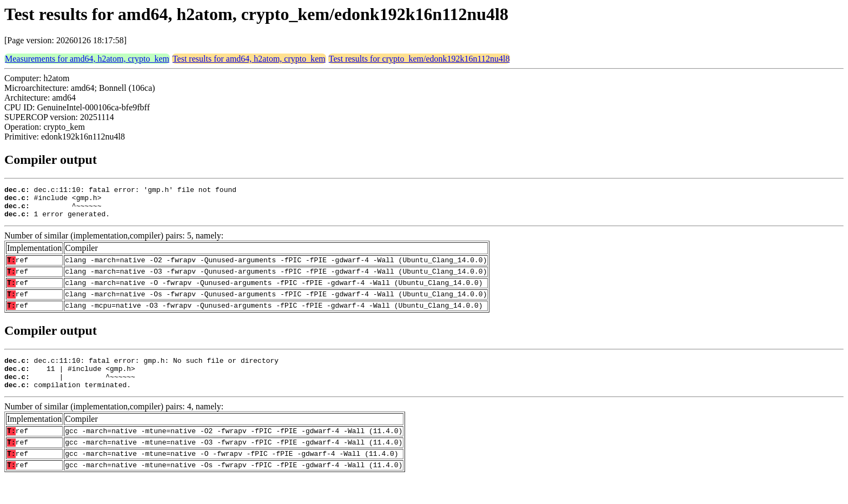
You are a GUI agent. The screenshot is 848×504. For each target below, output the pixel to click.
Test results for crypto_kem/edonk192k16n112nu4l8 (419, 59)
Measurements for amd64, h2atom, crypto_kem (87, 59)
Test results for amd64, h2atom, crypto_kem (249, 59)
